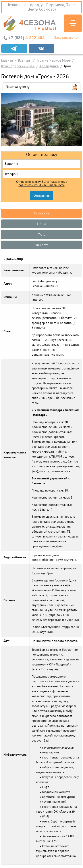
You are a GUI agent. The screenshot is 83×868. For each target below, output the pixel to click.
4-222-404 (26, 38)
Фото (42, 234)
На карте (42, 245)
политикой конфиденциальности (42, 185)
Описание (42, 213)
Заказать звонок (67, 38)
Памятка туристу (18, 87)
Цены (41, 224)
